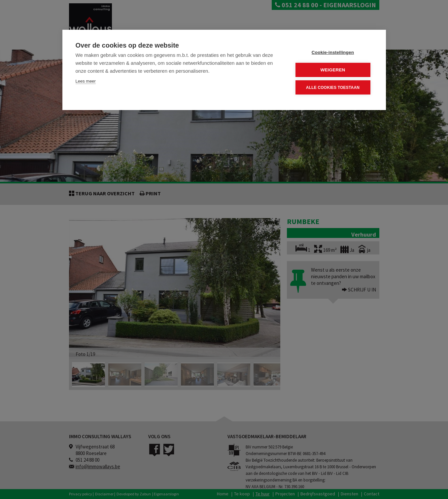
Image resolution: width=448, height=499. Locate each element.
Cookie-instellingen (333, 52)
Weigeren (333, 70)
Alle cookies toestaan (333, 88)
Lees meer (86, 81)
